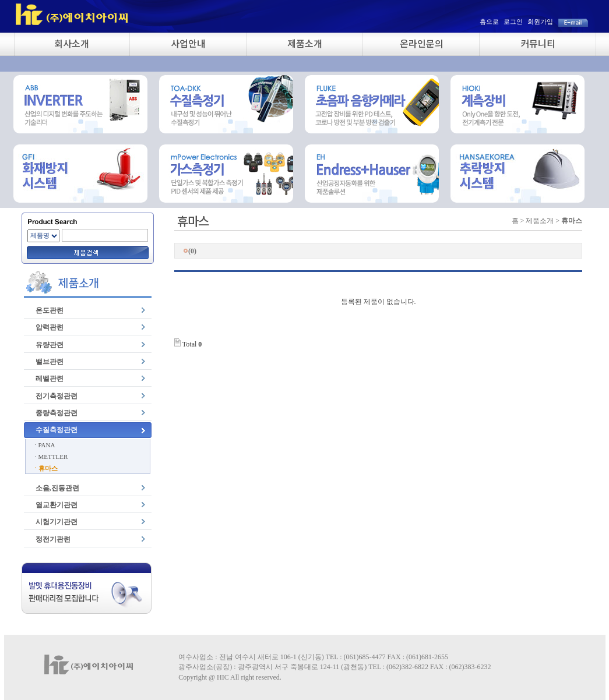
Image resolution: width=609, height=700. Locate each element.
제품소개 (305, 43)
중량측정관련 (57, 413)
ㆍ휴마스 (45, 468)
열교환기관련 (57, 505)
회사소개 (72, 43)
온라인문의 (422, 43)
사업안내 (188, 43)
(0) (190, 251)
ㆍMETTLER (50, 457)
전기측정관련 (57, 396)
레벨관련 (50, 379)
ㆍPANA (44, 445)
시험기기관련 (57, 522)
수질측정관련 (57, 430)
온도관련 (50, 310)
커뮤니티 (538, 43)
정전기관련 (53, 539)
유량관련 (50, 345)
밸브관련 (50, 362)
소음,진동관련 (57, 488)
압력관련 (50, 327)
